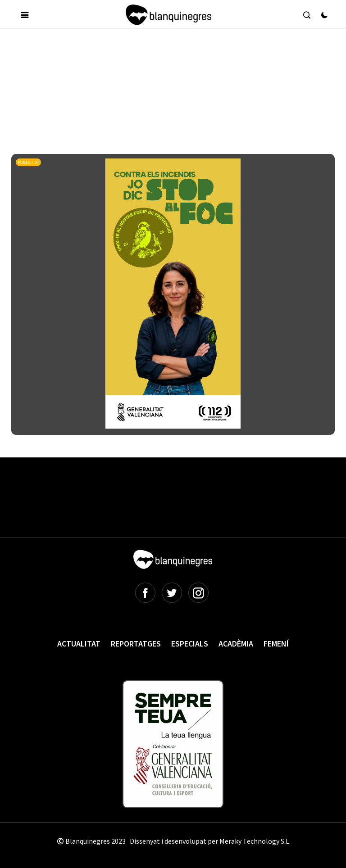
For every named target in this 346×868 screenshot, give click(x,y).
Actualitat (79, 644)
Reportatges (136, 644)
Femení (276, 644)
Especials (190, 644)
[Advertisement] (175, 63)
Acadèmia (236, 644)
